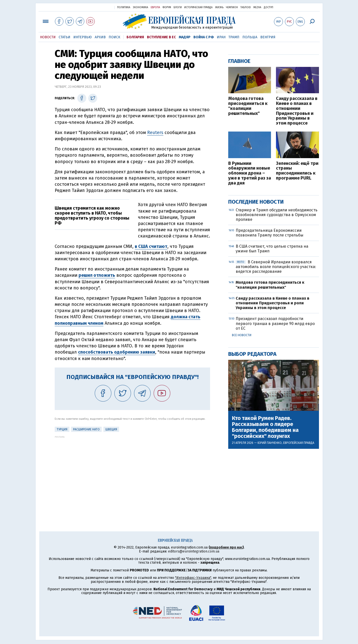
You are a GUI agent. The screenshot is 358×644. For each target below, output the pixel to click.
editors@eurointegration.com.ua (194, 551)
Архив (100, 37)
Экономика (140, 7)
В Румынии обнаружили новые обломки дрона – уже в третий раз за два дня (250, 173)
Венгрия (268, 37)
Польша (250, 37)
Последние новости (256, 202)
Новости (48, 37)
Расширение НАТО (86, 429)
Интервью (83, 37)
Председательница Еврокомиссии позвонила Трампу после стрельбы (269, 233)
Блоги (178, 7)
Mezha (257, 7)
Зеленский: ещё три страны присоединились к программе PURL (297, 171)
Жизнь (219, 7)
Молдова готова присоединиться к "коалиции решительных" (248, 106)
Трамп (234, 37)
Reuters (155, 133)
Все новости (242, 335)
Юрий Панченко (270, 443)
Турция (62, 429)
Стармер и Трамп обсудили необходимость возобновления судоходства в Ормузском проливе (277, 215)
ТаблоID (246, 7)
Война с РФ (204, 37)
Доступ (268, 7)
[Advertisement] (132, 473)
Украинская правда (98, 7)
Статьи (65, 37)
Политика (124, 7)
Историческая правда (198, 7)
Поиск (114, 37)
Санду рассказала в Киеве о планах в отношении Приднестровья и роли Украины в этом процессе (297, 111)
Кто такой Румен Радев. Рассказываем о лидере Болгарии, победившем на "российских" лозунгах (265, 427)
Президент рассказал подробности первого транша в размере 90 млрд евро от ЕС (275, 323)
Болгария (135, 37)
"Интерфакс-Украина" (193, 578)
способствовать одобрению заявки (117, 352)
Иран (221, 37)
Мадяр (185, 37)
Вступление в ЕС (161, 37)
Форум (167, 7)
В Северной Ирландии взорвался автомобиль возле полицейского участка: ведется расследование (276, 267)
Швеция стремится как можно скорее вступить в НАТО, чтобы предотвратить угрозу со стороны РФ (92, 215)
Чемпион (232, 7)
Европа (155, 7)
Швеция (111, 429)
